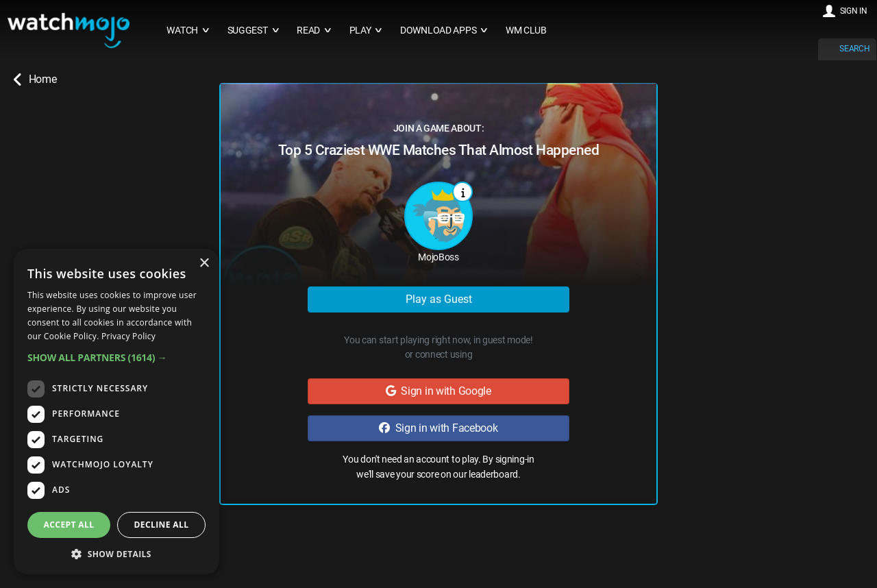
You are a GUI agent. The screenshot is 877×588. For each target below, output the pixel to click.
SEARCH (854, 49)
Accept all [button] (69, 525)
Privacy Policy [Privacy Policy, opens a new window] (128, 336)
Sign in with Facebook (438, 428)
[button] (116, 357)
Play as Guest (439, 299)
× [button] (204, 264)
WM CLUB (526, 30)
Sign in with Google (438, 391)
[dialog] (116, 412)
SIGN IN (854, 11)
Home (35, 79)
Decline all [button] (162, 525)
